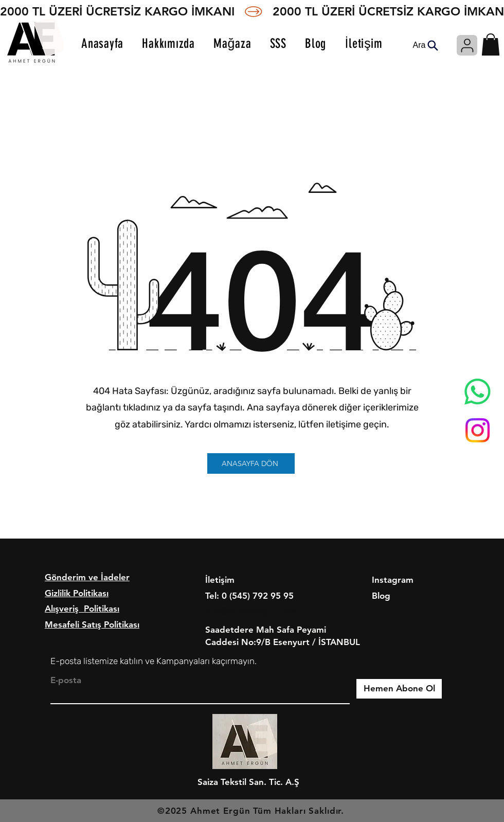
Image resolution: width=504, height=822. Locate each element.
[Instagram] (478, 430)
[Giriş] (467, 45)
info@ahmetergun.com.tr (257, 611)
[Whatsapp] (478, 392)
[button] (491, 44)
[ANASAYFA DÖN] (251, 463)
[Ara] (426, 45)
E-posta (66, 680)
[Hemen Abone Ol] (399, 689)
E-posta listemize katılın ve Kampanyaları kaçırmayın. (154, 661)
